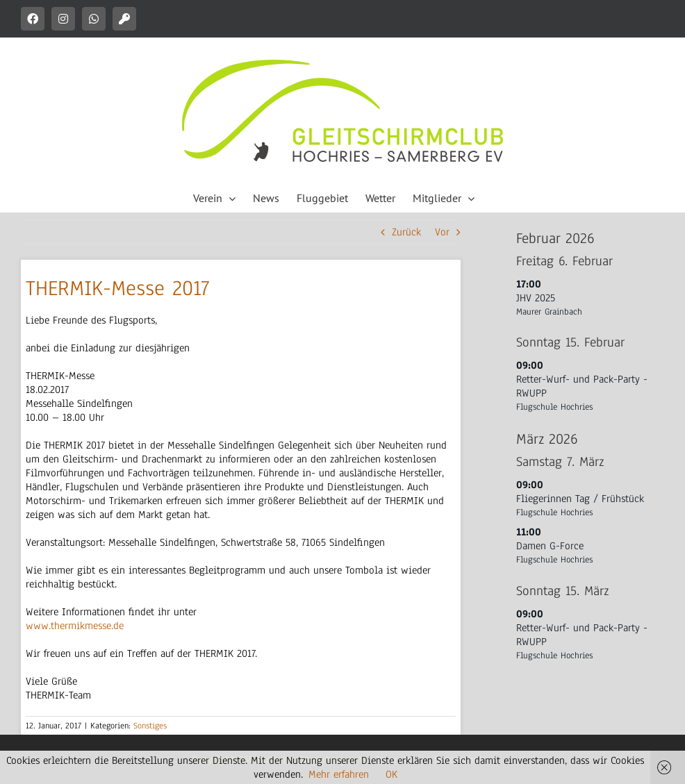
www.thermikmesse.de (75, 626)
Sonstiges (150, 726)
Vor (442, 232)
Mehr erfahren (339, 774)
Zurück (406, 232)
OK (391, 774)
